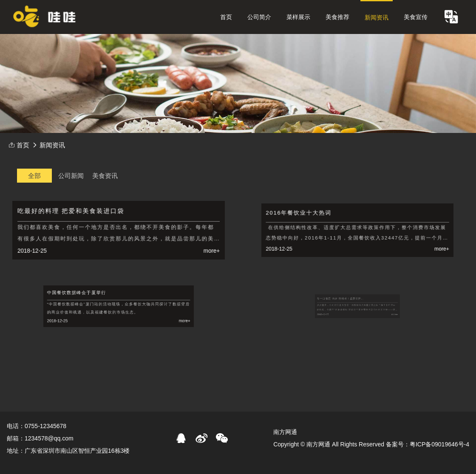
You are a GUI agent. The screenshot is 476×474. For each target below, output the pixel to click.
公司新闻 (71, 176)
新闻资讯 (377, 17)
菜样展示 (298, 17)
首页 (226, 17)
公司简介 (259, 17)
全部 (34, 176)
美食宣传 (416, 17)
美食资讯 (105, 176)
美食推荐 (337, 17)
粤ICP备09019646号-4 (439, 444)
